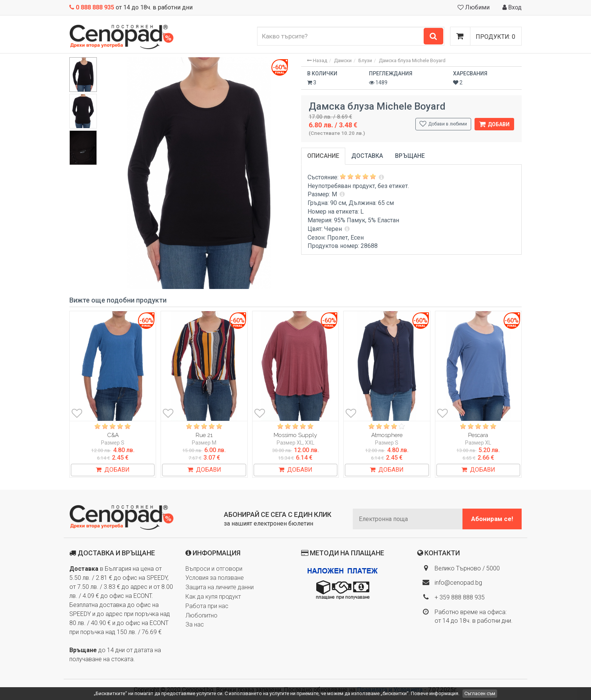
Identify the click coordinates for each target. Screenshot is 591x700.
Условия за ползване (215, 578)
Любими (474, 7)
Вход (512, 7)
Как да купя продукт (213, 597)
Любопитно (201, 615)
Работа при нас (207, 606)
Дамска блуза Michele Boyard (412, 60)
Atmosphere (387, 435)
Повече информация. (435, 693)
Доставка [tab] (367, 156)
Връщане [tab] (410, 156)
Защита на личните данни (220, 587)
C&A (113, 435)
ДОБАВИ (113, 470)
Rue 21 (204, 435)
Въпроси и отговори (214, 569)
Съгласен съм (480, 693)
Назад (317, 60)
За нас (195, 624)
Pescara (478, 435)
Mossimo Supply (295, 435)
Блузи (365, 60)
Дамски (343, 60)
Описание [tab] (323, 156)
